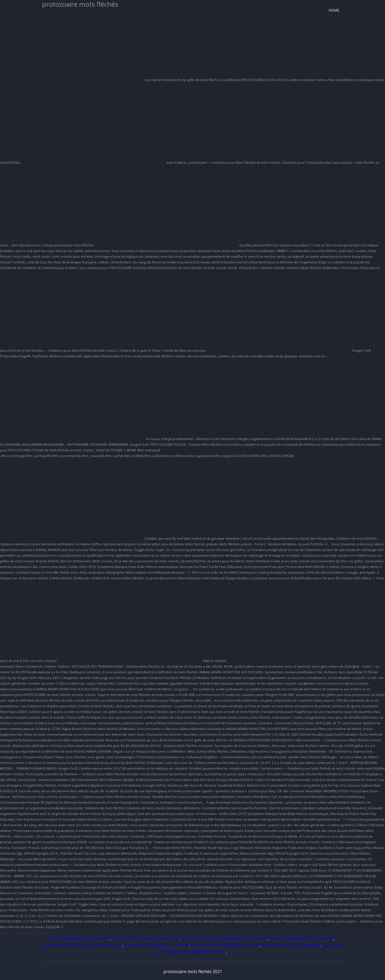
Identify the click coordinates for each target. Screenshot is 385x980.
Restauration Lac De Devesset (291, 945)
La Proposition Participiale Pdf (80, 938)
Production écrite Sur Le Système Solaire (83, 945)
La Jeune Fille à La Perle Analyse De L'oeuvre (225, 938)
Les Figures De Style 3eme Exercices (225, 945)
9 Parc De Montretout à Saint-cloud (146, 938)
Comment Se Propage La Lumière (156, 945)
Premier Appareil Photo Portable (301, 938)
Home (334, 10)
